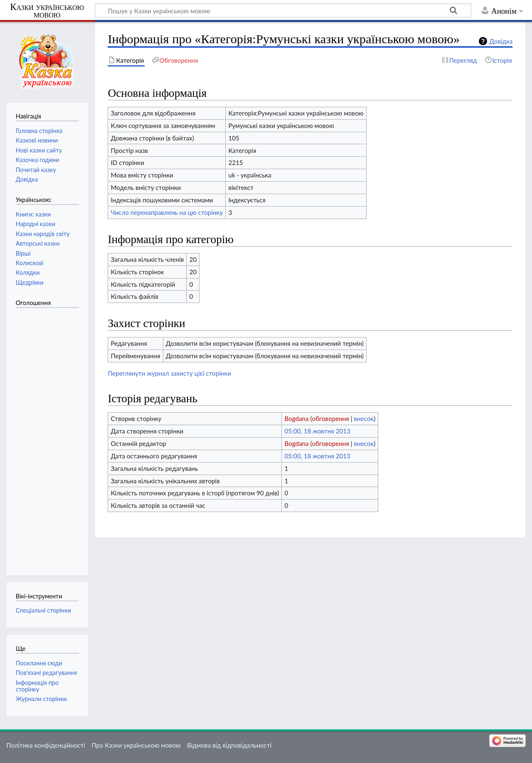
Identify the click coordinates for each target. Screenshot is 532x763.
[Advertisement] (49, 437)
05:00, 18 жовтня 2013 (317, 431)
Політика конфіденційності (46, 745)
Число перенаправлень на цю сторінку (167, 212)
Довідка (501, 41)
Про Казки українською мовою (136, 745)
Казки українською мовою (47, 11)
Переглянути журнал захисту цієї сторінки (169, 373)
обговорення (331, 418)
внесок (364, 418)
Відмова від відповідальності (229, 745)
